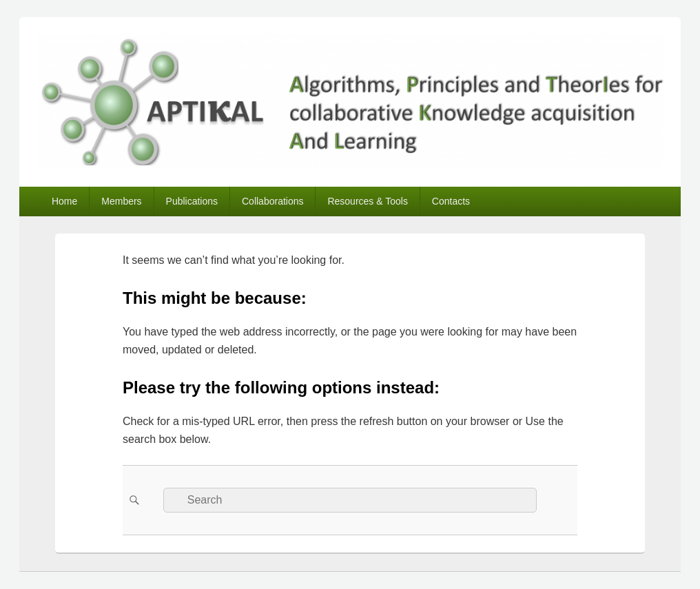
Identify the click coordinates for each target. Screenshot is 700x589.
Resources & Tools (367, 201)
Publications (192, 201)
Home (64, 201)
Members (121, 201)
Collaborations (273, 201)
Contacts (451, 201)
